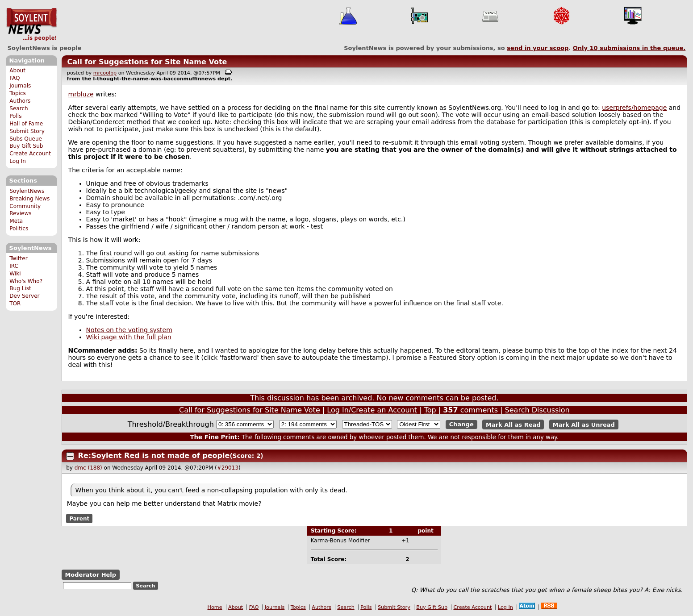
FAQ (15, 78)
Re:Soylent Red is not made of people (154, 456)
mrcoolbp (105, 73)
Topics (18, 93)
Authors (20, 101)
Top (430, 410)
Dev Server (24, 296)
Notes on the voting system (129, 330)
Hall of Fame (26, 124)
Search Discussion (537, 410)
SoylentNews (31, 25)
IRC (14, 266)
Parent (79, 518)
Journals (20, 86)
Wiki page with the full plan (129, 337)
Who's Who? (26, 281)
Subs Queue (26, 139)
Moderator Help (90, 575)
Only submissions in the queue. (629, 48)
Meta (16, 221)
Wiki (15, 274)
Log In (18, 161)
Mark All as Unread (584, 424)
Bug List (20, 288)
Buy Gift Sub (26, 146)
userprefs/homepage (634, 108)
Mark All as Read (513, 424)
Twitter (18, 258)
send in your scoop (538, 48)
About (17, 71)
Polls (15, 116)
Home (215, 607)
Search (19, 108)
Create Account (30, 154)
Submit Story (27, 131)
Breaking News (29, 199)
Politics (19, 229)
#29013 (228, 468)
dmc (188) (88, 468)
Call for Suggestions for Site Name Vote (147, 62)
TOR (15, 304)
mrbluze (81, 94)
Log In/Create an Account (372, 410)
